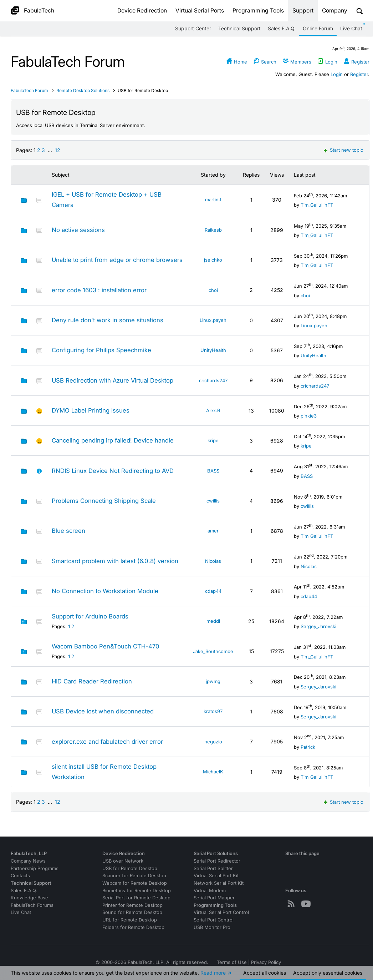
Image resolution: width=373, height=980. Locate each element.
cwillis (213, 501)
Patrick (308, 747)
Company (335, 11)
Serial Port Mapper (214, 898)
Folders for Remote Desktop (133, 927)
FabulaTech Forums (32, 905)
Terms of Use (232, 962)
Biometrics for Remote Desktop (137, 891)
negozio (213, 742)
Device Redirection (142, 11)
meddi (213, 621)
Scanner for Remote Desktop (134, 876)
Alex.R (213, 410)
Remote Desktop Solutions (83, 90)
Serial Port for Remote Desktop (136, 898)
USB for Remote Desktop (130, 868)
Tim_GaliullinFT (317, 205)
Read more (213, 974)
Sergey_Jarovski (318, 626)
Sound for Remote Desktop (132, 912)
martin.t (213, 199)
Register (359, 74)
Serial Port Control (214, 920)
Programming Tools (258, 11)
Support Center (193, 28)
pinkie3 (309, 416)
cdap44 (213, 591)
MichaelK (213, 772)
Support (303, 11)
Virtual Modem (210, 891)
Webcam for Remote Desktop (135, 883)
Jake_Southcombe (213, 651)
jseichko (213, 260)
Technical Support (239, 28)
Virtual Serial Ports (200, 11)
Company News (28, 861)
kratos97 (213, 711)
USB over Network (123, 861)
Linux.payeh (213, 320)
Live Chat (351, 28)
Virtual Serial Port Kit (216, 876)
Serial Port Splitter (213, 868)
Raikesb (213, 230)
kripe (213, 440)
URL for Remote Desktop (130, 920)
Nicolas (213, 561)
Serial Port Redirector (217, 861)
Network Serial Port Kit (219, 883)
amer (213, 531)
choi (213, 290)
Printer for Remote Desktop (132, 905)
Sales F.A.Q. (282, 28)
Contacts (20, 876)
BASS (213, 471)
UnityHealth (213, 350)
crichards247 (213, 380)
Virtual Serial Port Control (221, 912)
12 (58, 150)
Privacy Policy (266, 962)
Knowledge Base (29, 898)
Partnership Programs (35, 868)
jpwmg (213, 681)
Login (337, 74)
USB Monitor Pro (212, 927)
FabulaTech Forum (29, 90)
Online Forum (318, 28)
